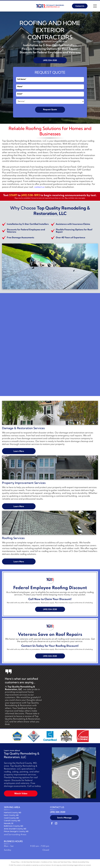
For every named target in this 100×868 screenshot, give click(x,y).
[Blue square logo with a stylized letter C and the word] (50, 736)
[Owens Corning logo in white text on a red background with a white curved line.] (83, 736)
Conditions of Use (47, 862)
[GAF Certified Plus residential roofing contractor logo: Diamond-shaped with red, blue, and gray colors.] (34, 736)
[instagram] (56, 824)
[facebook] (52, 824)
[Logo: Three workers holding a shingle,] (66, 736)
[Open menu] (95, 6)
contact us (39, 187)
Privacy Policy (15, 862)
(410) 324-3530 (58, 812)
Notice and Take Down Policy (62, 862)
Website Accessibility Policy (81, 862)
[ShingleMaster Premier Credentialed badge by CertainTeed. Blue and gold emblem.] (17, 736)
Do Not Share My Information (31, 862)
